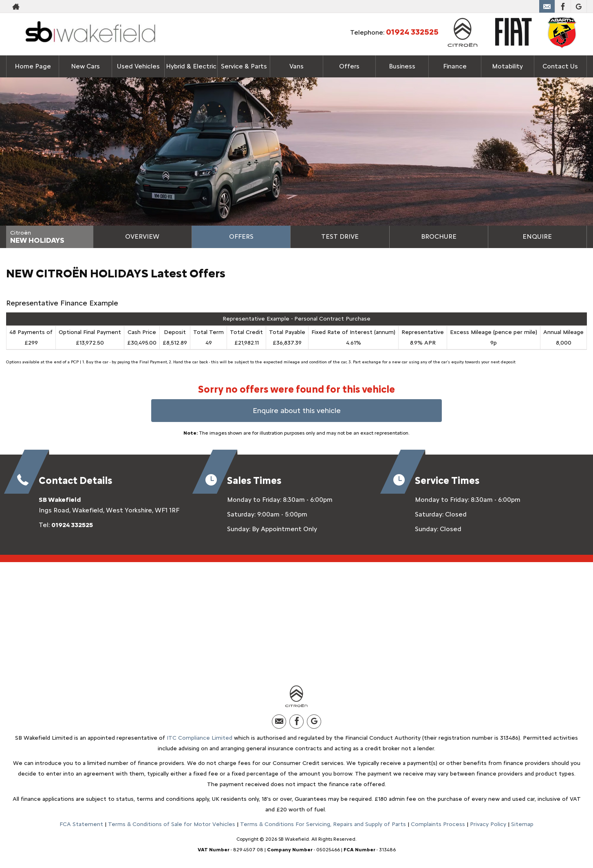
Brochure (439, 236)
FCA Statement (81, 824)
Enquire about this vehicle (297, 411)
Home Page (33, 66)
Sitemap (522, 824)
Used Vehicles (138, 66)
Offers (241, 236)
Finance (455, 66)
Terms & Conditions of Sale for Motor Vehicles (172, 824)
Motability (507, 66)
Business (402, 66)
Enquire (537, 236)
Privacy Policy (488, 824)
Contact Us (560, 66)
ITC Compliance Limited (200, 738)
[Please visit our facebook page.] (563, 7)
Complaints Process (438, 824)
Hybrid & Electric (191, 66)
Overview (142, 236)
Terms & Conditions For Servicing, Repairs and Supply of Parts (323, 824)
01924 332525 (509, 7)
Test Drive (340, 236)
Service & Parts (244, 66)
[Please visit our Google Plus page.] (579, 7)
